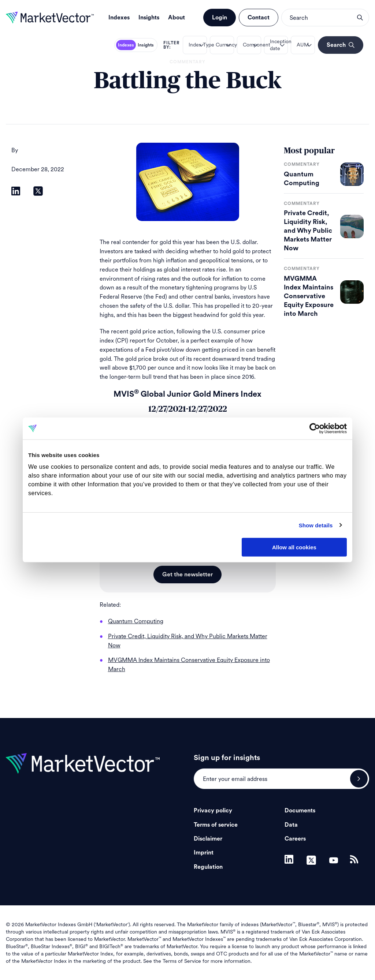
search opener (360, 18)
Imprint (204, 853)
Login (220, 18)
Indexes (119, 18)
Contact (259, 18)
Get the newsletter (187, 575)
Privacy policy (213, 811)
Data (291, 825)
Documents (300, 811)
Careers (295, 839)
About (177, 18)
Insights (149, 18)
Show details (316, 525)
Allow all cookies (294, 547)
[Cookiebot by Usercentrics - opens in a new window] (315, 429)
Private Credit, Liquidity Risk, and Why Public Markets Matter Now (308, 231)
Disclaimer (208, 839)
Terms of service (216, 825)
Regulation (208, 867)
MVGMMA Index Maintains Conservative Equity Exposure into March (309, 296)
